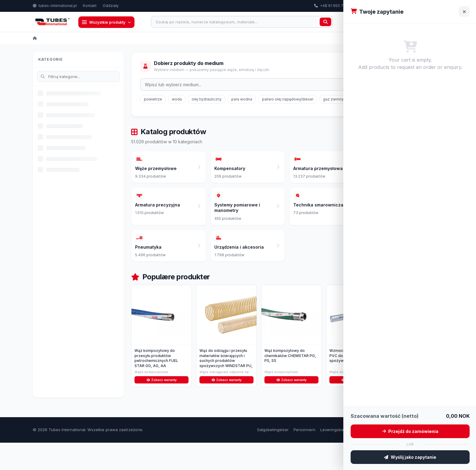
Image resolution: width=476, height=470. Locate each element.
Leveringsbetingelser (340, 457)
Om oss (417, 457)
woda (177, 100)
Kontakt (90, 6)
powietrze (153, 100)
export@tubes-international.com (388, 6)
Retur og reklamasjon (385, 457)
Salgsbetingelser (273, 457)
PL (434, 6)
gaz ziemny (333, 100)
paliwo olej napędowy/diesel (288, 100)
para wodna (242, 100)
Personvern (304, 457)
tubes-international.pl (55, 6)
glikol (358, 100)
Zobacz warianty (162, 407)
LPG (376, 100)
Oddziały (111, 6)
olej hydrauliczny (207, 100)
